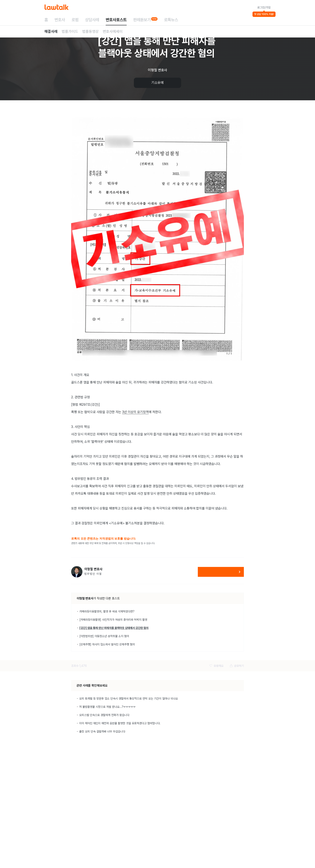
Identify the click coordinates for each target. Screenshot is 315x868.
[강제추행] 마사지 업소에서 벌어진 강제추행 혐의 (107, 644)
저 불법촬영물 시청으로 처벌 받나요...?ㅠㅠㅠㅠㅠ (107, 707)
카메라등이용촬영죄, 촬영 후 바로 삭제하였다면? (107, 611)
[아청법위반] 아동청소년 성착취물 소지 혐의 (104, 636)
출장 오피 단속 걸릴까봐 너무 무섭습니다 (102, 731)
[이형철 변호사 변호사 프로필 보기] (77, 572)
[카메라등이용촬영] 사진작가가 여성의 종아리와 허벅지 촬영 (113, 620)
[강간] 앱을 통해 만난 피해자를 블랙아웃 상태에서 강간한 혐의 (114, 628)
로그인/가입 (264, 7)
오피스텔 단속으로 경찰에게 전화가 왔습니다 (104, 715)
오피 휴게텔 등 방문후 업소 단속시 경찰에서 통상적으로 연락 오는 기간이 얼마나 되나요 (129, 699)
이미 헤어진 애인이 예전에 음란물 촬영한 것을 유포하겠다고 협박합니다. (120, 723)
